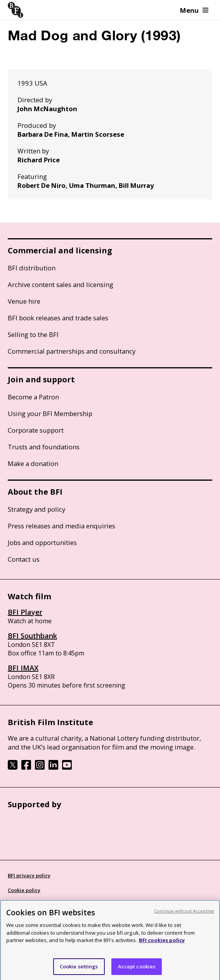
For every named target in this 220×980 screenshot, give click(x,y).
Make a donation (33, 463)
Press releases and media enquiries (61, 526)
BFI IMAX (23, 668)
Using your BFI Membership (50, 413)
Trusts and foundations (44, 447)
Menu (194, 10)
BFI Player (25, 612)
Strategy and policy (36, 509)
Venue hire (24, 301)
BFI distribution (32, 268)
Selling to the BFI (33, 334)
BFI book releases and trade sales (58, 318)
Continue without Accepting (184, 919)
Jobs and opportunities (42, 542)
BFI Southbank (32, 636)
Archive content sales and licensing (61, 285)
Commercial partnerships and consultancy (72, 351)
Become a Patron (33, 397)
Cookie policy (24, 890)
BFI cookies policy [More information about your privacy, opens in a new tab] (162, 948)
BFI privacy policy (29, 875)
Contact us (24, 559)
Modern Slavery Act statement (45, 905)
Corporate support (36, 430)
